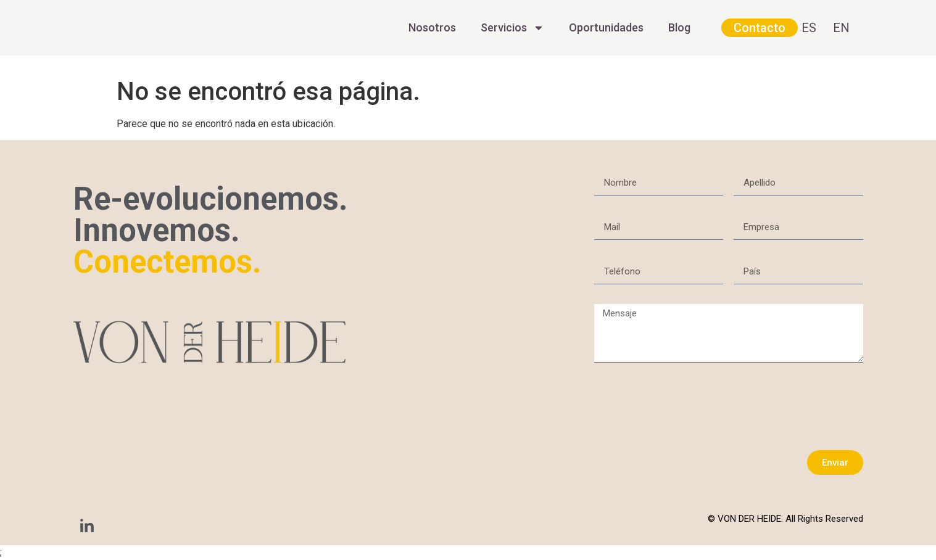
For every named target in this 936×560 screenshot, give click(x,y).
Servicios (512, 28)
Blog (679, 27)
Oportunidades (606, 27)
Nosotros (432, 27)
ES (809, 28)
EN (841, 28)
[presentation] (688, 406)
